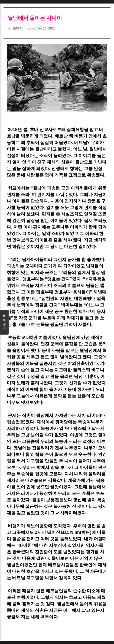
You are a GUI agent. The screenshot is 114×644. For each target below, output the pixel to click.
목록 (4, 322)
